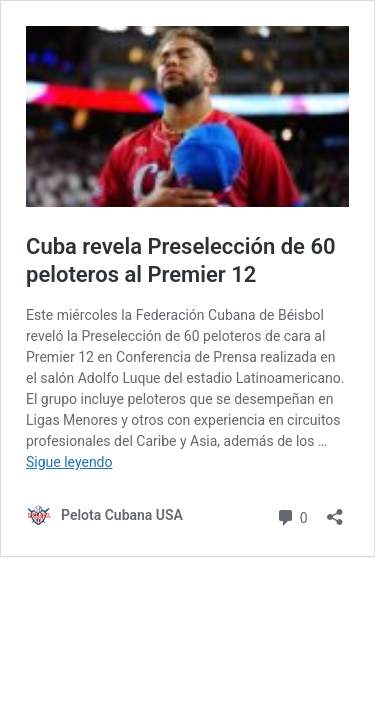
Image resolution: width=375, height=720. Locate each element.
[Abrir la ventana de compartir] (335, 510)
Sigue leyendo (69, 462)
